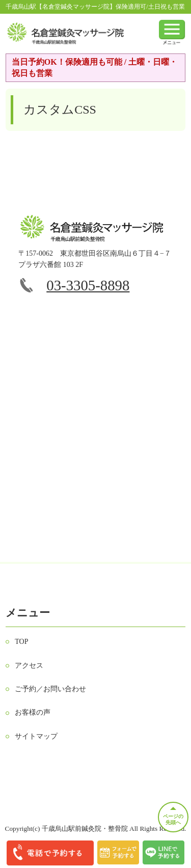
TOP (21, 642)
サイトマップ (36, 736)
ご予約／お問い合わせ (50, 689)
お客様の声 (33, 712)
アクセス (29, 666)
